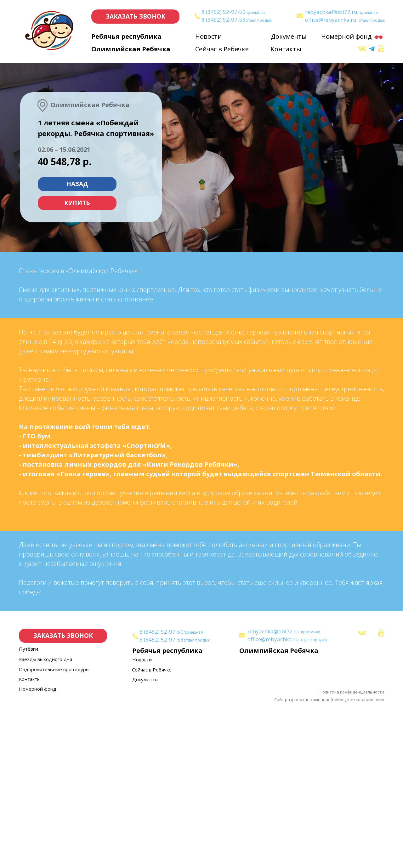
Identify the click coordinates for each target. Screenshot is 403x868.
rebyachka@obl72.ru (331, 12)
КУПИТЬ (77, 203)
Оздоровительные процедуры (54, 827)
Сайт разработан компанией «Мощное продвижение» (329, 857)
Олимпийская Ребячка (131, 49)
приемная (255, 12)
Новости (208, 36)
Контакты (286, 49)
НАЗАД (77, 184)
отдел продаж (259, 20)
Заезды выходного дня (45, 817)
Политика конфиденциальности (352, 849)
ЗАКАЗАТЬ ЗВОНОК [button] (136, 16)
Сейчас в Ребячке (222, 49)
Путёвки (28, 806)
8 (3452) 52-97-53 (224, 20)
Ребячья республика (126, 36)
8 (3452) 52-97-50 (224, 12)
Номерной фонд (346, 36)
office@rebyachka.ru (331, 20)
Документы (289, 36)
